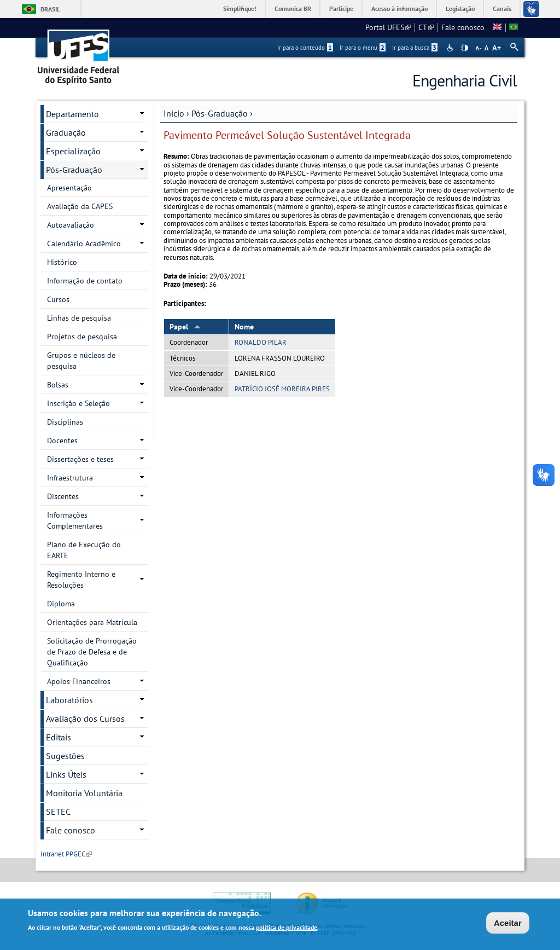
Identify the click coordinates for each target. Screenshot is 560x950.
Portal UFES (388, 27)
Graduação (66, 132)
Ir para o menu (363, 48)
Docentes (62, 441)
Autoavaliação (71, 225)
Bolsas (58, 385)
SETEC (58, 812)
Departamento (72, 114)
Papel (185, 327)
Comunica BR (293, 8)
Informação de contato (85, 281)
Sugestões (65, 756)
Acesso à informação (399, 8)
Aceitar (508, 923)
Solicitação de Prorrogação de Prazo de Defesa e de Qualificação (92, 652)
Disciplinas (65, 422)
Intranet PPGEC (66, 854)
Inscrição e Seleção (78, 403)
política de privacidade (287, 928)
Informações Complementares (75, 520)
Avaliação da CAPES (80, 206)
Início (174, 113)
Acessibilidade (451, 48)
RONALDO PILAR (261, 342)
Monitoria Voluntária (84, 793)
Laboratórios (69, 700)
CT (426, 27)
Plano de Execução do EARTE (84, 550)
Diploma (61, 604)
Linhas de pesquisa (79, 318)
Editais (59, 737)
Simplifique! (240, 8)
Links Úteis (66, 774)
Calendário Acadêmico (84, 244)
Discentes (63, 496)
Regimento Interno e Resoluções (81, 580)
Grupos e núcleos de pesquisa (81, 361)
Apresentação (69, 188)
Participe (341, 8)
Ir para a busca (415, 48)
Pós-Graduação (220, 113)
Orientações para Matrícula (92, 622)
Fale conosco (463, 27)
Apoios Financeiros (79, 681)
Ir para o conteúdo (305, 48)
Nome (244, 327)
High (464, 48)
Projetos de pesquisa (82, 337)
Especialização (73, 151)
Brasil (50, 9)
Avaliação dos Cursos (85, 719)
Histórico (62, 262)
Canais (502, 8)
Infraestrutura (70, 478)
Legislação (460, 8)
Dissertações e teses (80, 459)
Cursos (58, 299)
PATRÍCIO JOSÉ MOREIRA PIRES (282, 389)
